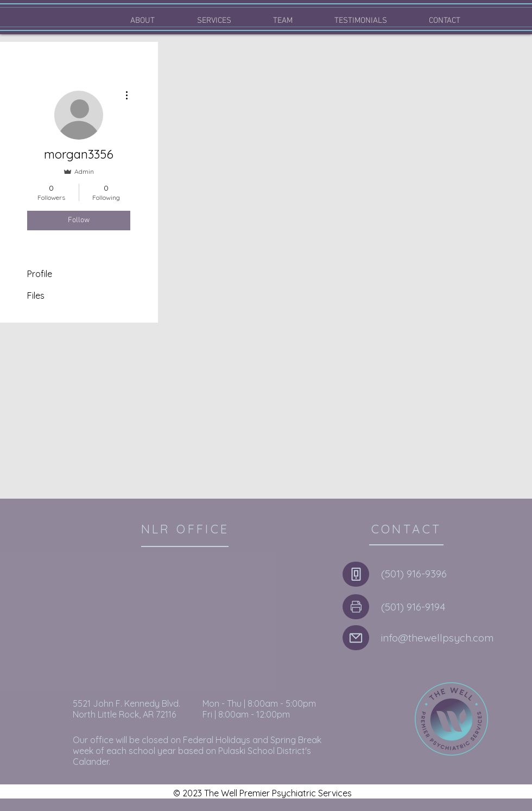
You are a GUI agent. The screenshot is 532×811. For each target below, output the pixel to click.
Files (36, 296)
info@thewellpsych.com (437, 638)
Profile (40, 274)
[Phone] (356, 574)
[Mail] (356, 638)
